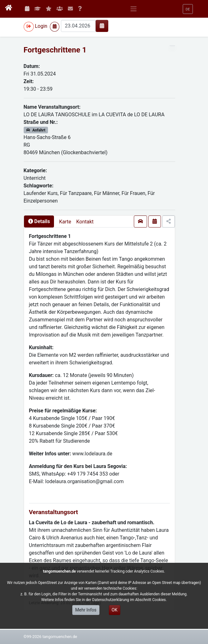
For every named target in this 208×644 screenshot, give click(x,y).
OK (115, 610)
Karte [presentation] (65, 222)
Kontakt (85, 222)
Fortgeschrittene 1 (55, 50)
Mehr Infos (86, 610)
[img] (102, 26)
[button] (188, 9)
